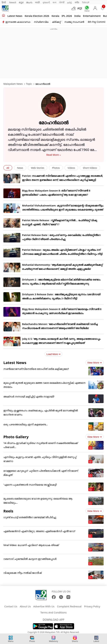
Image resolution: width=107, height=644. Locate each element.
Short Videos (90, 168)
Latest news (15, 16)
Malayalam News (13, 84)
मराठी (37, 2)
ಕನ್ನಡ (21, 2)
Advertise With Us (44, 606)
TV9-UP (86, 2)
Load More (54, 354)
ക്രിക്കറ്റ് (56, 22)
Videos (71, 168)
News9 (13, 2)
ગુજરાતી (46, 2)
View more (95, 363)
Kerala (55, 16)
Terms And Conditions (54, 612)
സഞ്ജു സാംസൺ (74, 22)
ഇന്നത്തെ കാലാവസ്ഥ (18, 22)
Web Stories (38, 168)
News (20, 168)
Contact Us (11, 606)
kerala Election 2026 (37, 16)
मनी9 (77, 2)
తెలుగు (29, 2)
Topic (29, 84)
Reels (8, 511)
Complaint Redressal (69, 606)
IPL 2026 (67, 16)
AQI (80, 8)
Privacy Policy (92, 606)
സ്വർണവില (41, 22)
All (8, 168)
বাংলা (55, 2)
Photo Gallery (16, 437)
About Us (25, 606)
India (78, 16)
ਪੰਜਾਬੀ (62, 2)
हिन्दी (4, 2)
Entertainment (92, 16)
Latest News (15, 362)
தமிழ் (70, 2)
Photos (56, 168)
